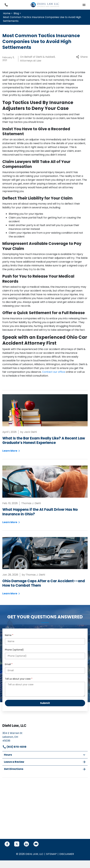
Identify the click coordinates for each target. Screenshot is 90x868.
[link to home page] (45, 5)
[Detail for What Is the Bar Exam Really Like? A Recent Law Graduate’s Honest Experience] (45, 423)
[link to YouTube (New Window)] (36, 844)
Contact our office (54, 372)
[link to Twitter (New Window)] (17, 844)
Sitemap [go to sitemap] (51, 854)
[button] (84, 5)
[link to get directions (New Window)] (45, 737)
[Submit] (45, 703)
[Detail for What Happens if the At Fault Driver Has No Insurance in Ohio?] (45, 495)
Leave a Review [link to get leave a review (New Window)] (45, 762)
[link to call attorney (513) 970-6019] (6, 5)
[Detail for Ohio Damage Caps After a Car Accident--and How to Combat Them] (45, 566)
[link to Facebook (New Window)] (7, 844)
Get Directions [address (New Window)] (45, 769)
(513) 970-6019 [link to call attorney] (14, 747)
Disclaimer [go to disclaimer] (67, 854)
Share (82, 57)
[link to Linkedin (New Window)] (26, 844)
